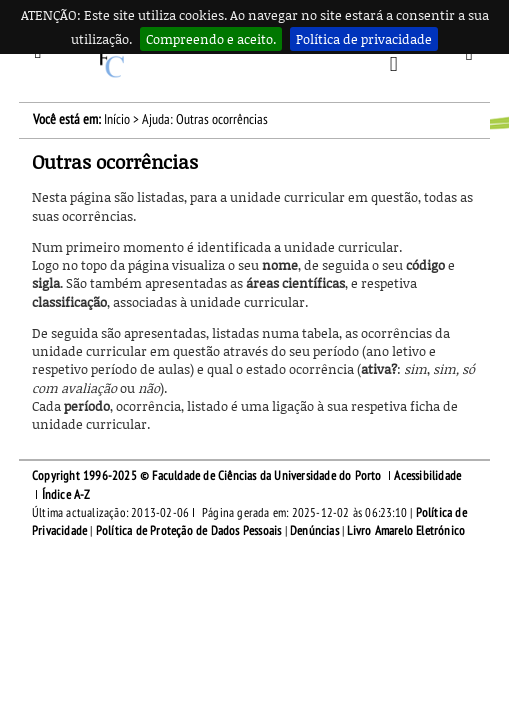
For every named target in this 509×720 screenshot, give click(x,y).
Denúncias (314, 531)
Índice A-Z (66, 495)
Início (117, 119)
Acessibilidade (427, 476)
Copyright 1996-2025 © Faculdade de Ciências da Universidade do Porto (207, 476)
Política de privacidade (364, 39)
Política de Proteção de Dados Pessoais (189, 531)
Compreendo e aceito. (211, 39)
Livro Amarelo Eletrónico (406, 531)
